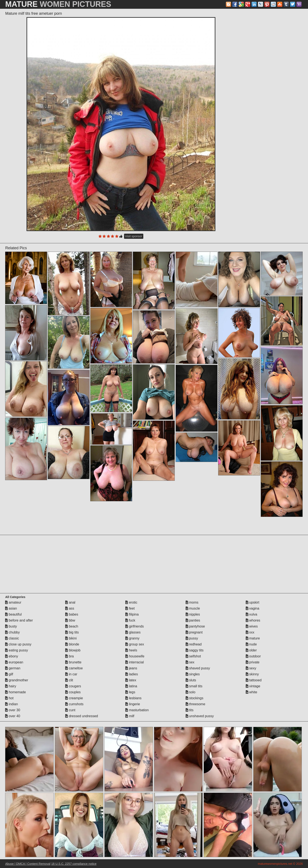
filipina (132, 614)
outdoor (253, 656)
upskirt (253, 602)
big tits (72, 632)
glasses (133, 632)
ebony (12, 656)
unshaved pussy (200, 716)
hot (9, 698)
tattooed (254, 680)
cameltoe (74, 668)
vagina (253, 608)
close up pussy (18, 644)
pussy (192, 638)
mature (253, 638)
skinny (252, 674)
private (253, 662)
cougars (73, 686)
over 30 (13, 710)
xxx (250, 632)
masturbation (137, 710)
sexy (251, 668)
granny (132, 638)
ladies (132, 674)
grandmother (17, 680)
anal (70, 602)
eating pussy (16, 650)
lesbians (133, 698)
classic (12, 638)
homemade (16, 692)
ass (70, 608)
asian (11, 608)
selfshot (193, 656)
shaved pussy (198, 668)
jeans (131, 668)
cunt (70, 710)
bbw (70, 620)
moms (192, 602)
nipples (193, 614)
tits (190, 710)
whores (253, 620)
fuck (130, 620)
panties (193, 620)
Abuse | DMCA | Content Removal (28, 864)
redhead (194, 644)
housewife (135, 656)
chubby (12, 632)
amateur (13, 602)
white (252, 692)
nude (251, 644)
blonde (72, 644)
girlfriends (135, 626)
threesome (195, 704)
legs (130, 692)
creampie (74, 698)
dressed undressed (82, 716)
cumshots (74, 704)
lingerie (133, 704)
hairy (11, 686)
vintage (253, 686)
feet (130, 608)
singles (193, 674)
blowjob (73, 650)
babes (72, 614)
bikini (71, 638)
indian (11, 704)
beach (72, 626)
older (251, 650)
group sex (135, 644)
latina (131, 686)
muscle (193, 608)
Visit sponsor (134, 236)
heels (131, 650)
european (14, 662)
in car (71, 674)
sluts (191, 680)
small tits (194, 686)
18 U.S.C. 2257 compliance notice (74, 864)
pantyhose (195, 626)
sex (190, 662)
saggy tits (195, 650)
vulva (252, 614)
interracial (135, 662)
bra (70, 656)
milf (130, 716)
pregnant (194, 632)
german (13, 668)
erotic (131, 602)
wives (252, 626)
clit (69, 680)
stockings (195, 698)
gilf (9, 674)
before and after (19, 620)
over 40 (13, 716)
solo (191, 692)
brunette (73, 662)
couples (73, 692)
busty (11, 626)
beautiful (13, 614)
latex (131, 680)
